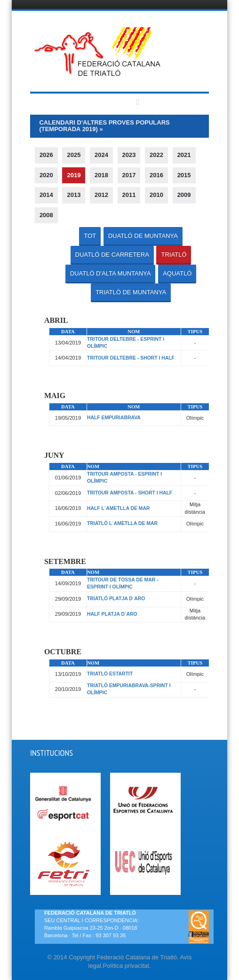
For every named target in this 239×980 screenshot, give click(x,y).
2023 (129, 155)
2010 (156, 195)
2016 (156, 175)
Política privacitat (126, 966)
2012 (101, 195)
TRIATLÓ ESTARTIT (110, 674)
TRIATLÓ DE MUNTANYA (131, 292)
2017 (129, 175)
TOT (90, 236)
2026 (46, 155)
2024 (101, 155)
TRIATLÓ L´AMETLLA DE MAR (122, 523)
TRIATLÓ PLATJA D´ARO (116, 599)
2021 (184, 155)
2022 (156, 155)
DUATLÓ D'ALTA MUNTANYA (111, 273)
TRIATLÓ (174, 255)
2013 (74, 195)
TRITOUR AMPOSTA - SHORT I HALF (130, 493)
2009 (184, 195)
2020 (46, 175)
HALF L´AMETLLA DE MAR (119, 508)
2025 (74, 155)
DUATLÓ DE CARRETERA (112, 255)
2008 (46, 215)
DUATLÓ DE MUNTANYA (143, 236)
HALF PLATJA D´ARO (112, 614)
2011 (129, 195)
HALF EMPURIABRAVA (114, 418)
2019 (74, 175)
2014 (46, 195)
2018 (101, 175)
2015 (184, 175)
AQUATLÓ (177, 273)
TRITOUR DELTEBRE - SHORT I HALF (131, 358)
